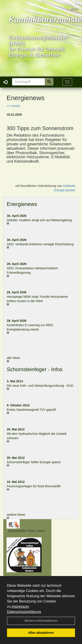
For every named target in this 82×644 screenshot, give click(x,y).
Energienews (22, 204)
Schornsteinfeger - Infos (35, 369)
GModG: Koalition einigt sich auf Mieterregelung (39, 220)
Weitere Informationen (41, 621)
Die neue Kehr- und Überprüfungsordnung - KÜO (40, 386)
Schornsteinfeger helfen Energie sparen (34, 462)
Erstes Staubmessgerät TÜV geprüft (31, 410)
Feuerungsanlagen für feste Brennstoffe (34, 486)
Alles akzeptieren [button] (41, 633)
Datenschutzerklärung (24, 612)
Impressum (20, 607)
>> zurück (13, 106)
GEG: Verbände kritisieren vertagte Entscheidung (40, 244)
